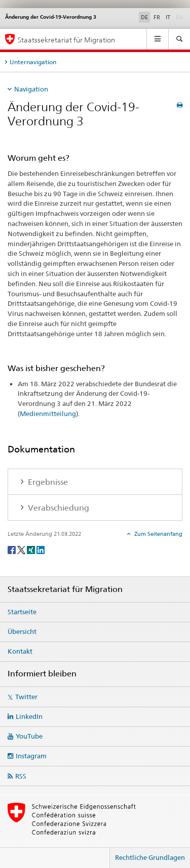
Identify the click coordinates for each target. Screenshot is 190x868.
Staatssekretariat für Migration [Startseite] (66, 40)
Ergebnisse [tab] (47, 482)
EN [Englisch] (180, 17)
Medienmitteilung (48, 414)
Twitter (26, 697)
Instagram (31, 756)
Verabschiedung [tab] (58, 508)
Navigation (31, 89)
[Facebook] (12, 549)
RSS (21, 776)
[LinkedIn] (41, 549)
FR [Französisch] (157, 17)
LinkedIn (29, 716)
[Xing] (32, 549)
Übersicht (22, 631)
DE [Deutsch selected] (144, 17)
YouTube (29, 736)
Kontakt (20, 651)
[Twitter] (22, 549)
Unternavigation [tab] (33, 62)
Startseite (22, 612)
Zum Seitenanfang (158, 534)
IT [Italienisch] (168, 17)
